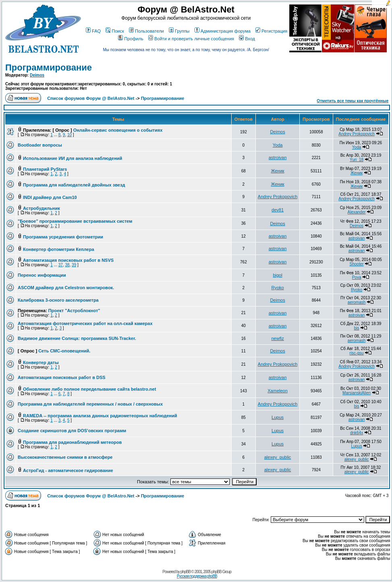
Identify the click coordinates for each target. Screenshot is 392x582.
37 (61, 265)
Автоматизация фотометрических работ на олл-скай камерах (85, 323)
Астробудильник (41, 208)
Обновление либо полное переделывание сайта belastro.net (89, 389)
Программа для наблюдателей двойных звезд (74, 185)
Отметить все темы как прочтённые (353, 101)
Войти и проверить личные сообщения (191, 39)
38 (67, 265)
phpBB (186, 572)
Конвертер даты (41, 362)
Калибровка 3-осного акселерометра (58, 300)
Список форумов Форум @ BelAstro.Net (91, 98)
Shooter (357, 264)
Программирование (49, 67)
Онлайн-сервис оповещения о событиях (118, 130)
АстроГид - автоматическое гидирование (68, 470)
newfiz (277, 338)
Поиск (115, 31)
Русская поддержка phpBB (197, 576)
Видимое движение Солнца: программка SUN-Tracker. (77, 338)
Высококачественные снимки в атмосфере (65, 457)
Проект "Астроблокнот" (74, 311)
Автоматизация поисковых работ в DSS (62, 377)
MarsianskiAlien (357, 393)
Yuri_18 (357, 160)
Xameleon (278, 391)
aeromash (357, 302)
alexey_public (278, 457)
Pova (357, 277)
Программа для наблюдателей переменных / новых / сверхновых (90, 404)
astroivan (278, 157)
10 (69, 135)
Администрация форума (223, 31)
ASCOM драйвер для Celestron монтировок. (66, 288)
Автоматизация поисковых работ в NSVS (68, 260)
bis (357, 328)
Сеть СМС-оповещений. (64, 351)
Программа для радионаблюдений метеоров (72, 442)
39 (74, 265)
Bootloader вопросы (40, 145)
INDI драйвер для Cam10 (50, 197)
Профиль (131, 39)
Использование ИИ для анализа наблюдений (73, 158)
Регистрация (271, 31)
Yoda (278, 145)
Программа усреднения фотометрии (63, 237)
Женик (277, 171)
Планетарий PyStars (45, 169)
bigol (277, 275)
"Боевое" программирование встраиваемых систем (75, 221)
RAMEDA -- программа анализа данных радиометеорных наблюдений (100, 416)
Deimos (37, 75)
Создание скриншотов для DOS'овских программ (72, 431)
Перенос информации (42, 275)
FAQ (93, 31)
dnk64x (357, 433)
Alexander (357, 212)
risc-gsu (357, 353)
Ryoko (277, 288)
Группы (179, 31)
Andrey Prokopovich (357, 134)
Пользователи (146, 31)
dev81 (278, 210)
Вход (247, 39)
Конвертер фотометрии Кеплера (58, 249)
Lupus (278, 417)
